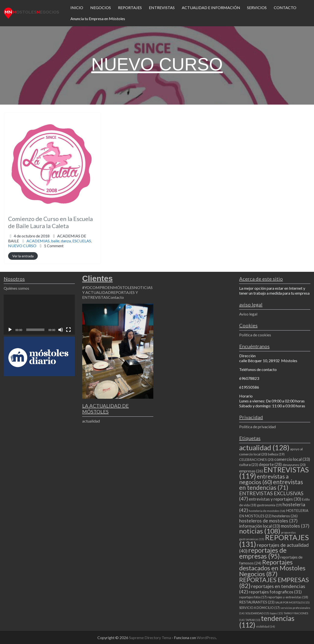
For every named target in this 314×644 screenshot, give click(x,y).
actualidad (91, 421)
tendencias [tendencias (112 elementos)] (267, 622)
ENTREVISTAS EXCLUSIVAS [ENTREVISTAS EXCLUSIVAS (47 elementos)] (271, 496)
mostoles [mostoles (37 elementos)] (295, 526)
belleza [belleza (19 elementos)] (276, 454)
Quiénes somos (16, 288)
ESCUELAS (82, 241)
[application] (39, 315)
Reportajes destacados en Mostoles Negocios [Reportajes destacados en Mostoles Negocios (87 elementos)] (272, 568)
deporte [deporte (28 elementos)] (270, 465)
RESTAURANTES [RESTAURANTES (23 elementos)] (257, 602)
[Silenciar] (61, 330)
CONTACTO (285, 7)
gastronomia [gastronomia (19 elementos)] (269, 505)
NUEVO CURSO (22, 246)
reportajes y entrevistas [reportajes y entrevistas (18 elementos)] (288, 597)
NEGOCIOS (101, 7)
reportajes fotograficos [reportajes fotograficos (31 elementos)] (275, 592)
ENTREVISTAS (162, 7)
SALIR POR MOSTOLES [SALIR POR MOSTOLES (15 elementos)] (292, 602)
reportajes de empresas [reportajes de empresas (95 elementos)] (263, 553)
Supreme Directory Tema (150, 637)
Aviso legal (248, 314)
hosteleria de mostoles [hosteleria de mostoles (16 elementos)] (267, 511)
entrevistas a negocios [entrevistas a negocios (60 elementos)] (264, 479)
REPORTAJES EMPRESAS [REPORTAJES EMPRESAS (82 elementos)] (274, 583)
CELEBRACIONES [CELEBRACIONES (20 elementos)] (256, 459)
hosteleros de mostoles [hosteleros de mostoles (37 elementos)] (268, 521)
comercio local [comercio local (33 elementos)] (292, 459)
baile (55, 241)
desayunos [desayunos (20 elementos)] (294, 465)
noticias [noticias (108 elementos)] (260, 531)
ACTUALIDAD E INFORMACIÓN (211, 7)
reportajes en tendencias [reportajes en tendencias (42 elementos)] (272, 589)
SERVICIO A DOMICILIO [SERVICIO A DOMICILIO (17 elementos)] (259, 608)
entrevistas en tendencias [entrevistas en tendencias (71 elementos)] (271, 485)
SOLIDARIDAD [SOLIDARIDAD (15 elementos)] (257, 613)
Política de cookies (255, 335)
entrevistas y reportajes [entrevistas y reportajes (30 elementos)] (275, 499)
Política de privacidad (257, 427)
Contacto (116, 297)
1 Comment (54, 246)
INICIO (77, 7)
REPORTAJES (130, 7)
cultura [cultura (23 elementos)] (249, 465)
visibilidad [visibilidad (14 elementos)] (266, 626)
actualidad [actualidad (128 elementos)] (264, 447)
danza (66, 241)
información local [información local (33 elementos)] (260, 526)
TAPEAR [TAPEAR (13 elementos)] (253, 620)
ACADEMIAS (38, 241)
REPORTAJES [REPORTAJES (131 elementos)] (274, 541)
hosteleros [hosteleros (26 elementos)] (285, 516)
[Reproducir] (10, 330)
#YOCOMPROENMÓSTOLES (108, 287)
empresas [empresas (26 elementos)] (251, 471)
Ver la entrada (23, 256)
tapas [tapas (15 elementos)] (276, 613)
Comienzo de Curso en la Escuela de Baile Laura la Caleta (50, 222)
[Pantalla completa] (68, 330)
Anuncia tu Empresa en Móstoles (98, 19)
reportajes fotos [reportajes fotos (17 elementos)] (253, 597)
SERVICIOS (257, 7)
